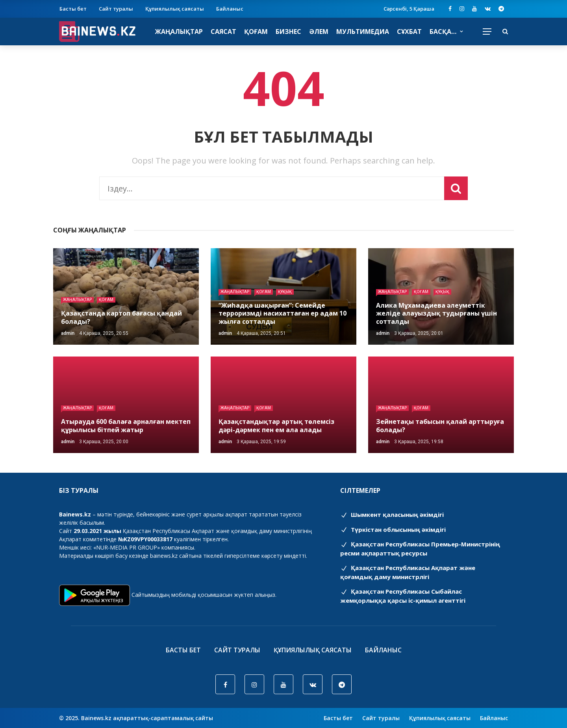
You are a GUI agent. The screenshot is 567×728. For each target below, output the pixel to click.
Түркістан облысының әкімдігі (393, 529)
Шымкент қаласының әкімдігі (392, 514)
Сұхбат (409, 32)
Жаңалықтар (179, 32)
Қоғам (256, 32)
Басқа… (443, 32)
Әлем (319, 32)
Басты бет (73, 9)
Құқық (285, 292)
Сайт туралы (116, 9)
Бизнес (288, 32)
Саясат (223, 32)
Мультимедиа (363, 32)
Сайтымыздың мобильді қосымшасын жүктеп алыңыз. (204, 595)
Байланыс (230, 9)
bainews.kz (164, 556)
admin (68, 333)
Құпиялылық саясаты (175, 9)
